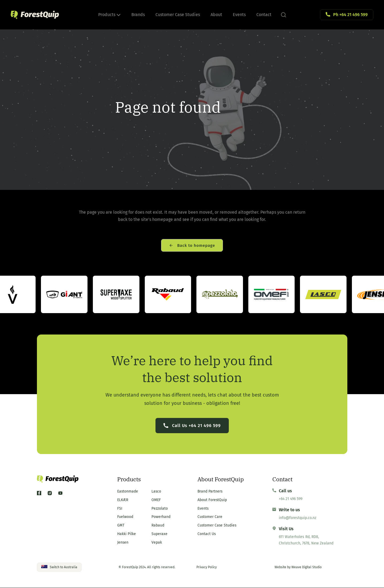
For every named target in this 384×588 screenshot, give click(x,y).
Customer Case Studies (178, 15)
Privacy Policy (207, 567)
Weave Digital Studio (307, 567)
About (216, 15)
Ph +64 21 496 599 (350, 15)
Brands (138, 15)
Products (109, 15)
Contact (264, 15)
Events (239, 15)
